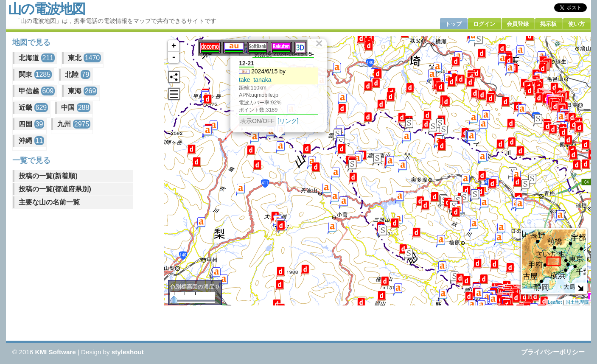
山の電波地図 (46, 9)
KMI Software (55, 352)
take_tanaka (255, 80)
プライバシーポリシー (553, 352)
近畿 (33, 108)
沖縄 (31, 141)
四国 (31, 124)
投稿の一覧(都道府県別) (55, 189)
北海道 (37, 58)
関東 (35, 74)
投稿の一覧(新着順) (48, 176)
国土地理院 (577, 302)
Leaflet (555, 302)
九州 (74, 124)
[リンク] (288, 121)
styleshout (128, 352)
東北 (84, 58)
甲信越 (37, 91)
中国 (76, 108)
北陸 (78, 74)
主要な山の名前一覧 (49, 202)
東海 (83, 91)
